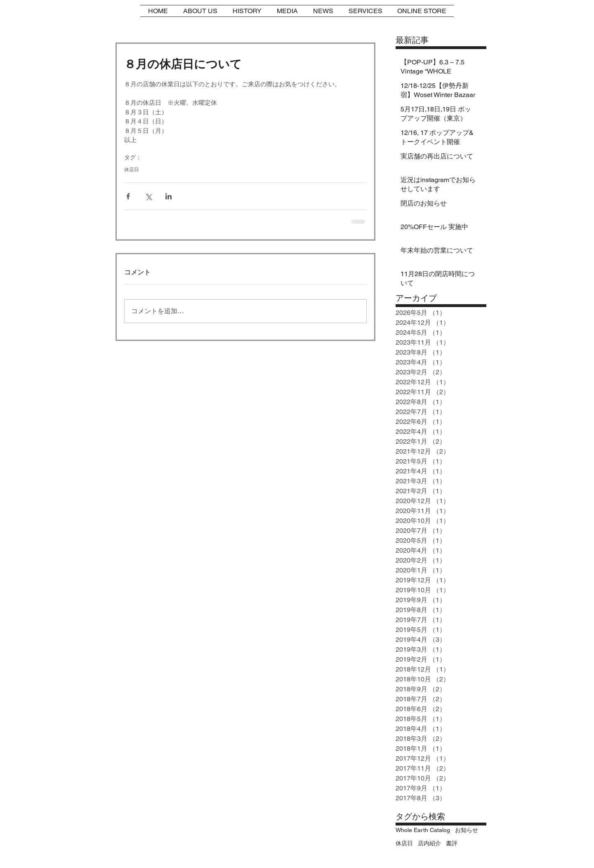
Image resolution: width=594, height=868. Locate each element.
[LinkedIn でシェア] (169, 196)
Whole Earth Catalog (423, 830)
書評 (452, 843)
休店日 (132, 170)
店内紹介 (429, 843)
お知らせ (467, 830)
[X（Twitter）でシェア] (148, 196)
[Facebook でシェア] (128, 196)
